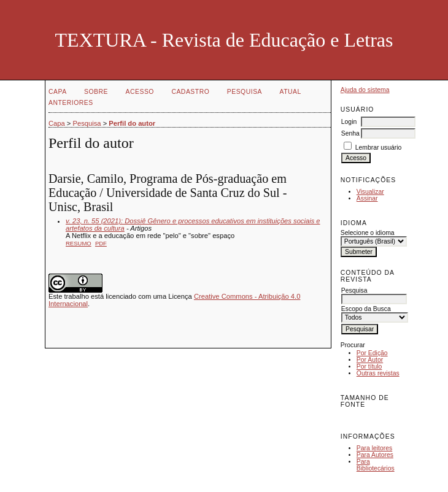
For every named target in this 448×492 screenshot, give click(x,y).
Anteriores (71, 103)
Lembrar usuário (379, 148)
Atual (291, 92)
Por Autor (370, 360)
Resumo (79, 243)
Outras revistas (378, 373)
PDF (101, 243)
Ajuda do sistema (365, 90)
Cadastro (190, 92)
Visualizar (370, 192)
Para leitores (374, 448)
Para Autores (375, 455)
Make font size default (371, 418)
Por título (369, 367)
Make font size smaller (352, 418)
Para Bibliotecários (376, 465)
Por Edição (372, 353)
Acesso (140, 92)
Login (349, 122)
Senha (350, 133)
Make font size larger (391, 418)
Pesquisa (245, 92)
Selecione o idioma (368, 233)
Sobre (96, 92)
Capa (58, 92)
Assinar (367, 198)
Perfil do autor (132, 123)
